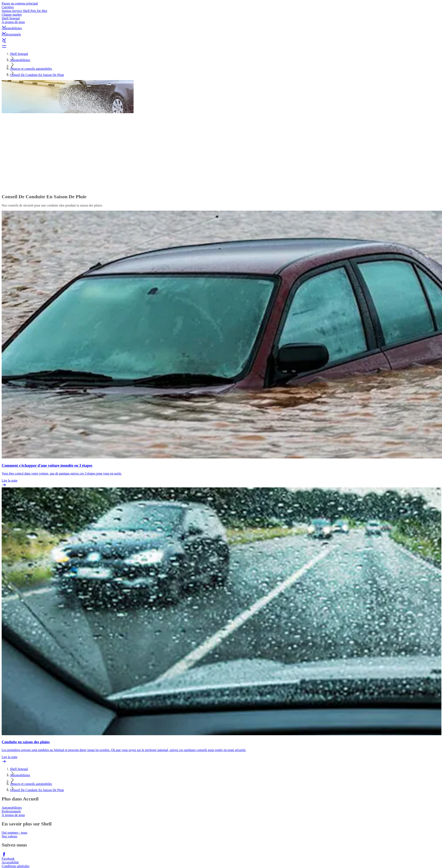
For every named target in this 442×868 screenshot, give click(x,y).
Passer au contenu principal (20, 3)
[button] (221, 23)
